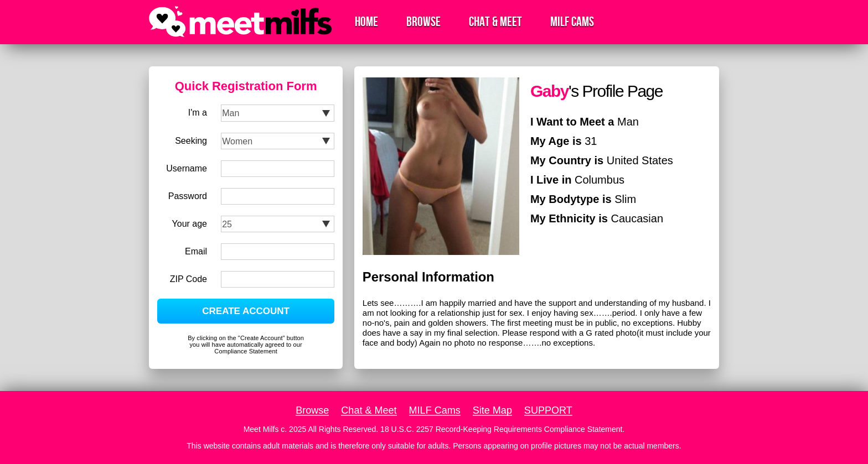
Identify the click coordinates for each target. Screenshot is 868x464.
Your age (190, 224)
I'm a (198, 113)
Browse (423, 22)
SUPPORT (548, 410)
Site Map (492, 410)
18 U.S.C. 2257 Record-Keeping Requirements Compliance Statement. (502, 429)
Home (366, 22)
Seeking (191, 141)
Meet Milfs (261, 429)
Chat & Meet (495, 22)
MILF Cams (572, 22)
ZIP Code (188, 279)
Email (196, 251)
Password (188, 196)
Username (187, 168)
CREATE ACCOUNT (246, 311)
